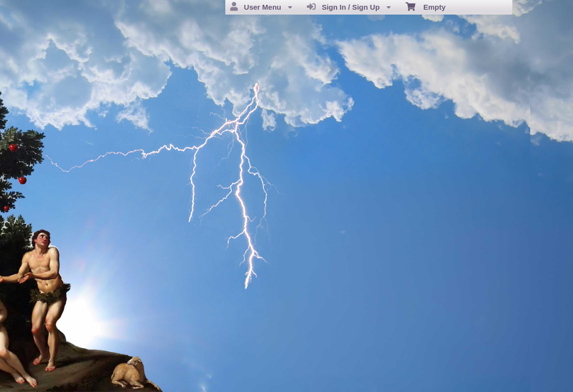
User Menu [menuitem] (261, 7)
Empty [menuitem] (426, 6)
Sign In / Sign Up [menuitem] (349, 7)
